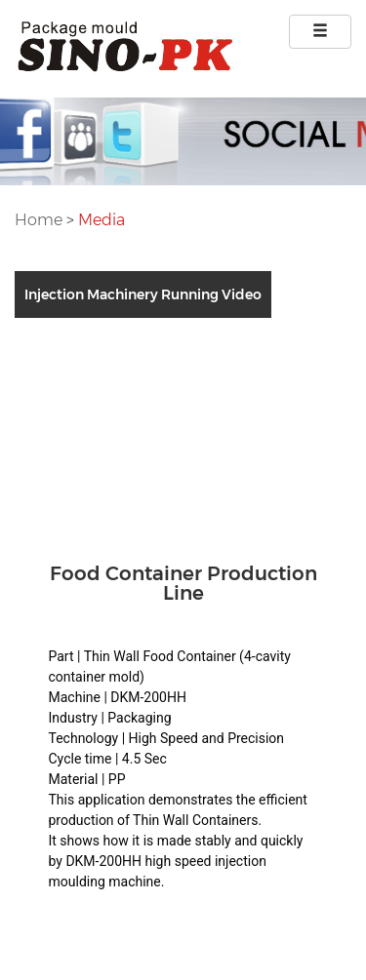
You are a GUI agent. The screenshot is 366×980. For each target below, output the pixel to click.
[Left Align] (320, 32)
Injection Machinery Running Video (143, 294)
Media (102, 220)
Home (41, 220)
